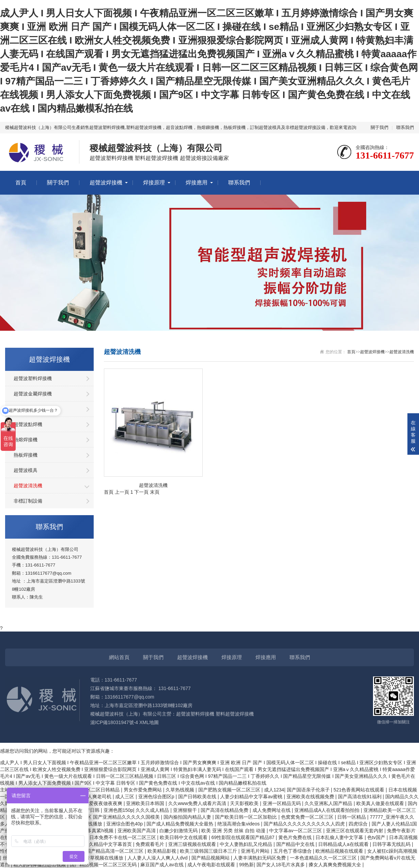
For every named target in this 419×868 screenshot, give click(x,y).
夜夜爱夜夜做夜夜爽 (102, 803)
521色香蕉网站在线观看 (360, 790)
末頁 (155, 492)
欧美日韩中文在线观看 (184, 837)
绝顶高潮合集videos (239, 824)
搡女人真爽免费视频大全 (336, 865)
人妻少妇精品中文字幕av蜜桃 (252, 797)
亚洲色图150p (118, 810)
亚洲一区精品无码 (282, 803)
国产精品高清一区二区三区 (115, 851)
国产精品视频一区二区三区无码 (104, 865)
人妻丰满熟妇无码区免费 (260, 858)
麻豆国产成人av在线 (163, 865)
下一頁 (141, 492)
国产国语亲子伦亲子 (309, 790)
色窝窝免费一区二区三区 (308, 817)
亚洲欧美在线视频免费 (311, 797)
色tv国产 (377, 837)
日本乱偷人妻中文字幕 (340, 837)
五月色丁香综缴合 (293, 851)
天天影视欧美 (245, 803)
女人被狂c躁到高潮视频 (392, 851)
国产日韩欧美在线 (198, 797)
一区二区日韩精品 (101, 790)
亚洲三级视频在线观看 (193, 844)
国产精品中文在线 (296, 844)
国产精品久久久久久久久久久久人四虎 (305, 824)
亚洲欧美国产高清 (137, 831)
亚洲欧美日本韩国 (146, 803)
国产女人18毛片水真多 (281, 865)
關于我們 (379, 127)
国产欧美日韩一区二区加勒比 (247, 817)
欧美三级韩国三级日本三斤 (209, 851)
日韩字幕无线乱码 (392, 844)
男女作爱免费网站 (143, 790)
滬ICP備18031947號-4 (114, 722)
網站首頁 (119, 657)
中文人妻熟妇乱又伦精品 (247, 844)
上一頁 (122, 492)
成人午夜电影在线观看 (212, 865)
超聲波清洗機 (28, 486)
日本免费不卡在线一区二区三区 (123, 837)
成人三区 (125, 797)
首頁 (21, 183)
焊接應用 (197, 183)
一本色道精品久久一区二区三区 (324, 858)
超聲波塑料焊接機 (33, 378)
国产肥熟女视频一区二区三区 (230, 790)
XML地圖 (149, 722)
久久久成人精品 (153, 810)
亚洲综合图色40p (125, 824)
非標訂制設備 (28, 501)
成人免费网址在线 (272, 810)
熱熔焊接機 (26, 440)
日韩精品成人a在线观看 (344, 844)
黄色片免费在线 (296, 837)
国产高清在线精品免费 (225, 810)
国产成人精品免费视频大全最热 (181, 824)
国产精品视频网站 (211, 858)
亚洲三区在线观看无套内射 (355, 831)
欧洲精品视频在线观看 (340, 851)
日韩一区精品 (352, 817)
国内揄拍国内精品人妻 (188, 817)
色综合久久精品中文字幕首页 (102, 844)
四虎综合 (359, 824)
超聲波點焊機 (28, 424)
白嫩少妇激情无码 (179, 831)
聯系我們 (405, 127)
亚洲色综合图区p (157, 797)
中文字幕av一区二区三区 (296, 831)
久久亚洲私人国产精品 (329, 803)
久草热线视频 (181, 790)
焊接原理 (154, 183)
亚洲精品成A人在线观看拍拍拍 (328, 810)
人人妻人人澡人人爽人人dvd (158, 858)
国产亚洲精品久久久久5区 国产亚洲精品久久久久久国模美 (99, 817)
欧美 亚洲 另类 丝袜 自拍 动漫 (234, 831)
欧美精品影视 (162, 851)
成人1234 (274, 790)
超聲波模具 (26, 470)
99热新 (247, 865)
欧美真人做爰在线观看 (381, 803)
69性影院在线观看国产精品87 (243, 837)
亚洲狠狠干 (186, 810)
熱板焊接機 (26, 455)
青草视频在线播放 (105, 858)
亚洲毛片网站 (256, 851)
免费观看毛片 (151, 844)
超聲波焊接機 (106, 183)
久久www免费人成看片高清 (198, 803)
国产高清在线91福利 (360, 797)
